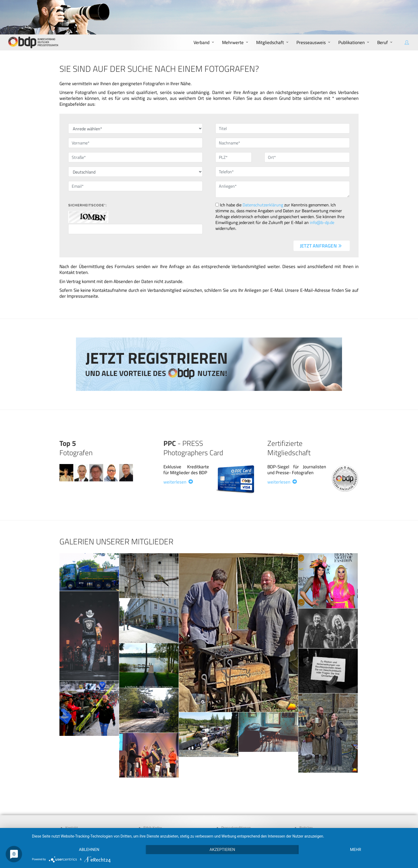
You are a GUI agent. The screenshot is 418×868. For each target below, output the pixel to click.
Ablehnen (89, 850)
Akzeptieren (222, 850)
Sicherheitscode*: (87, 205)
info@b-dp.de (322, 222)
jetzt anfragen (321, 246)
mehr (356, 850)
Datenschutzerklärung (263, 205)
